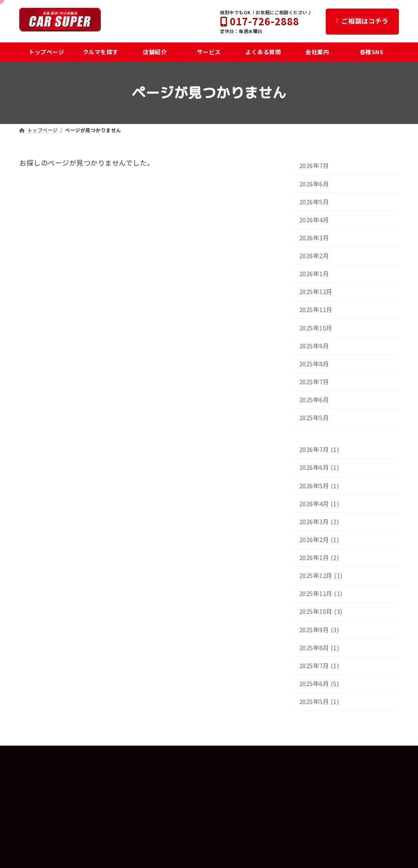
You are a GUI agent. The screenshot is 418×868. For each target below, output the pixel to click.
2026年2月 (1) (319, 539)
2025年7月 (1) (319, 665)
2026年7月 (314, 166)
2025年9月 (314, 346)
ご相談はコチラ (362, 21)
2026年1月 (314, 274)
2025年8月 (314, 364)
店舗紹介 (165, 803)
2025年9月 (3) (319, 630)
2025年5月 (314, 418)
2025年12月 (316, 292)
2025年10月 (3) (321, 612)
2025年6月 (314, 400)
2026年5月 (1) (319, 486)
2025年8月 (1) (319, 648)
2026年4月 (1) (319, 504)
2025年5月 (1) (319, 702)
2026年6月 (314, 184)
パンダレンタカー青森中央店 (193, 847)
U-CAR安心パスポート (50, 832)
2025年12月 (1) (321, 576)
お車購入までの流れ (47, 817)
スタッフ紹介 (175, 788)
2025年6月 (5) (319, 683)
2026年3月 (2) (319, 521)
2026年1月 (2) (319, 558)
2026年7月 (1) (319, 450)
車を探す (34, 788)
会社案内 (165, 774)
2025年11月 (316, 310)
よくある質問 (39, 803)
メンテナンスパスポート (52, 847)
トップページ (39, 774)
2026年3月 (314, 238)
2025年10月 (316, 328)
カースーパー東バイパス (188, 817)
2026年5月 (314, 202)
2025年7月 (314, 382)
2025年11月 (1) (321, 594)
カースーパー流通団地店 (188, 832)
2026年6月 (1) (319, 468)
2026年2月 (314, 256)
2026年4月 (314, 220)
